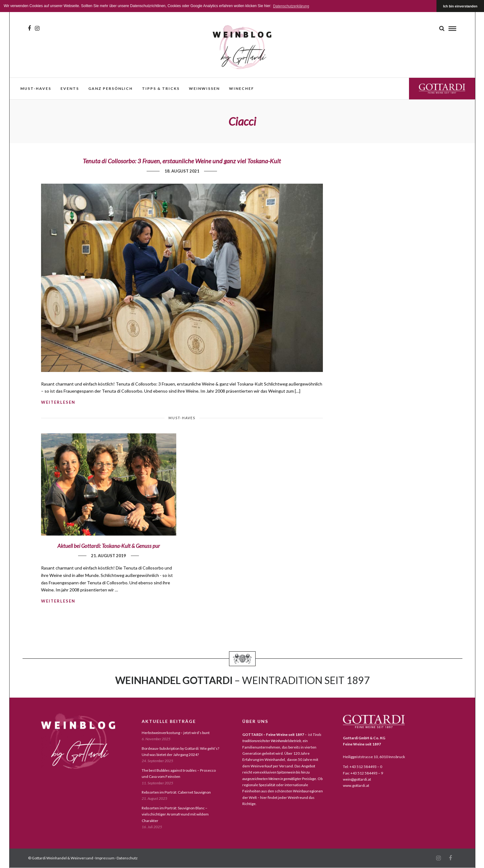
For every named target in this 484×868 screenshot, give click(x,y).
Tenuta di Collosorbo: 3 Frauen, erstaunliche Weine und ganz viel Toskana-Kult (182, 161)
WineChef (242, 88)
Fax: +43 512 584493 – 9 (363, 773)
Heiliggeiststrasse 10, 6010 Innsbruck (374, 757)
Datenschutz (127, 858)
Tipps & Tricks (161, 88)
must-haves (36, 88)
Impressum (105, 858)
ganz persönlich (111, 88)
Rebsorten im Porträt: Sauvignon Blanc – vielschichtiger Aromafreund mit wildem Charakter (175, 814)
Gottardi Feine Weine (442, 88)
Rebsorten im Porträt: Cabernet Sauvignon (176, 792)
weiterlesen (58, 402)
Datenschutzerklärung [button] (291, 6)
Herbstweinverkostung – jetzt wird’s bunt (176, 733)
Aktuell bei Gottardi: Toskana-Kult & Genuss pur (109, 546)
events (70, 88)
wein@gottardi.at (357, 779)
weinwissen (204, 88)
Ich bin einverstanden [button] (460, 6)
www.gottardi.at (356, 785)
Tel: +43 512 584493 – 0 (363, 767)
